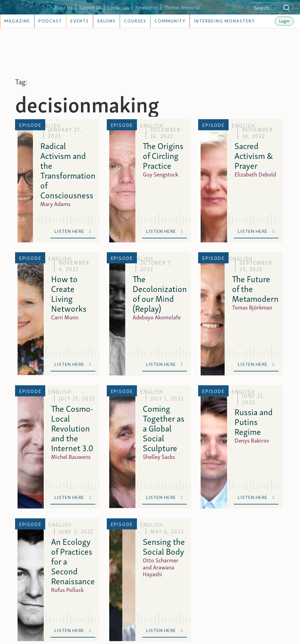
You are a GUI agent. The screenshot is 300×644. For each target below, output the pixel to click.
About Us (64, 7)
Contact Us (118, 7)
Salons (106, 21)
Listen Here (73, 231)
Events (80, 21)
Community (170, 21)
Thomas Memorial (182, 7)
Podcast (50, 21)
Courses (135, 21)
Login (284, 20)
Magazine (17, 21)
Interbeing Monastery (224, 21)
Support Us (90, 7)
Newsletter (147, 7)
